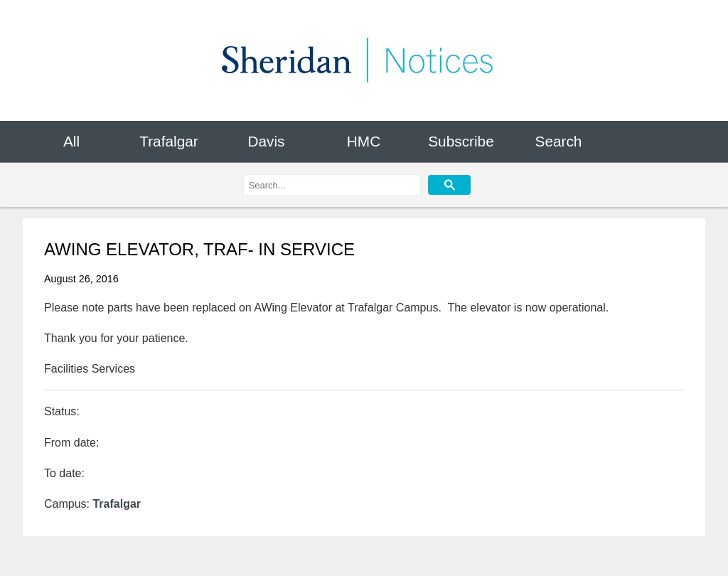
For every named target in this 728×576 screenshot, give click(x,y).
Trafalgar (168, 141)
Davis (266, 141)
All (71, 141)
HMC (364, 141)
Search (559, 141)
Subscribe (461, 141)
